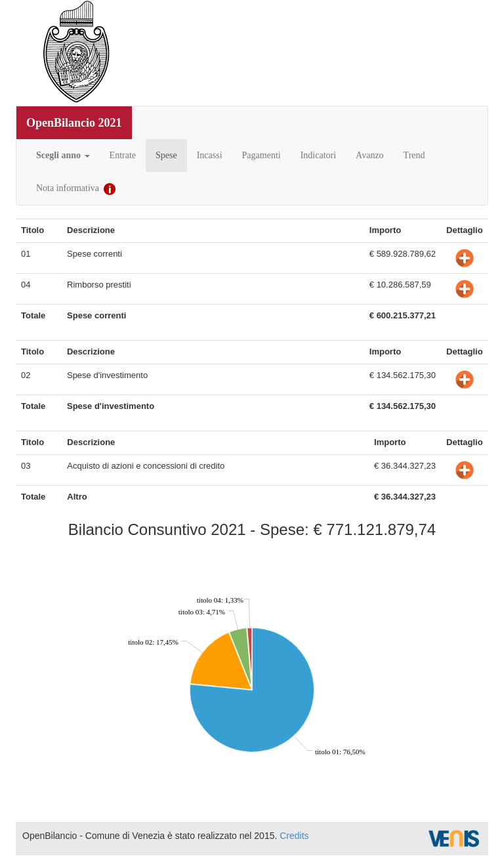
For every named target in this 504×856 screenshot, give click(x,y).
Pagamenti (262, 155)
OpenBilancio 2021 (74, 123)
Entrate (123, 155)
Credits (294, 836)
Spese (166, 155)
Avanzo (370, 155)
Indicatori (318, 155)
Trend (414, 155)
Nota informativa (76, 189)
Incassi (210, 155)
